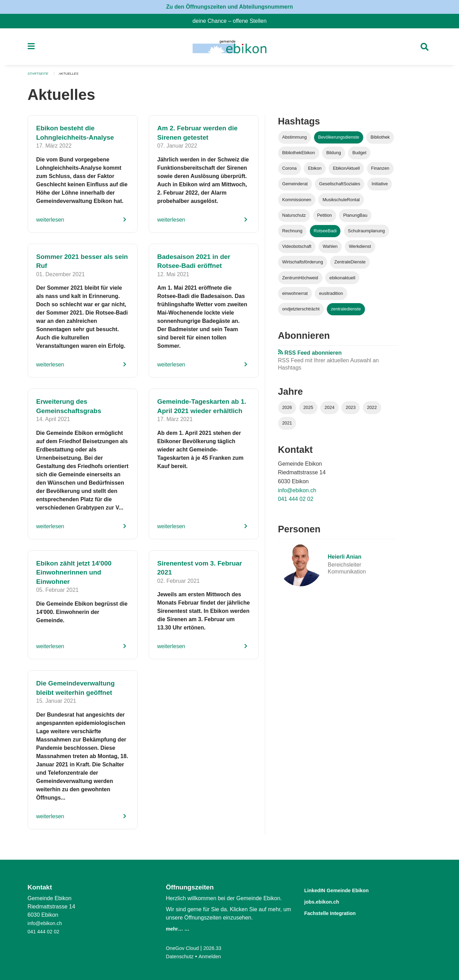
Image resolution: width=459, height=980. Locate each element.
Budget (360, 156)
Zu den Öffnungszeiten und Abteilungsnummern (229, 7)
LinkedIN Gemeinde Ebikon (347, 890)
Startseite (39, 77)
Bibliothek (380, 140)
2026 (287, 410)
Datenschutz (181, 956)
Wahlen (330, 249)
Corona (290, 171)
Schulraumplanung (366, 234)
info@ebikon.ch (297, 493)
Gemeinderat (295, 187)
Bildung (334, 156)
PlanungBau (355, 218)
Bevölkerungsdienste (339, 140)
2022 (372, 410)
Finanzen (380, 171)
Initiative (380, 187)
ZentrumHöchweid (300, 281)
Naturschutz (294, 218)
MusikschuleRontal (341, 202)
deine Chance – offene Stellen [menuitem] (232, 21)
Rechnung (292, 234)
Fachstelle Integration (338, 912)
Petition (325, 218)
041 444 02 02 (296, 502)
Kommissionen (297, 202)
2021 (287, 426)
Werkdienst (360, 249)
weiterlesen (50, 222)
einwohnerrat (295, 296)
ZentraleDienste (350, 265)
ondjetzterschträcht (301, 312)
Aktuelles (72, 77)
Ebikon (315, 171)
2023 (351, 410)
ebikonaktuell (342, 281)
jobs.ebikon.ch (327, 901)
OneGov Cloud (184, 948)
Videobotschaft (297, 249)
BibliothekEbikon (299, 156)
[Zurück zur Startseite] (229, 48)
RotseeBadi (325, 234)
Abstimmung (295, 140)
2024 (329, 410)
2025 (308, 410)
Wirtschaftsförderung (303, 265)
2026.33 (217, 948)
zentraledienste (346, 312)
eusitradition (331, 296)
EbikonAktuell (346, 171)
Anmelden (214, 956)
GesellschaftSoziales (340, 187)
